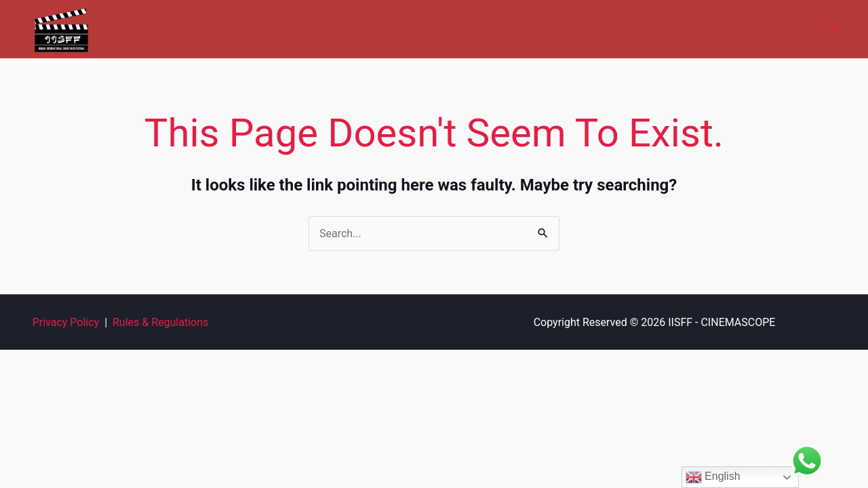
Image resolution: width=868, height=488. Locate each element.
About (339, 29)
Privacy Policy (66, 322)
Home (289, 29)
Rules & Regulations (160, 322)
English (713, 477)
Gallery (480, 29)
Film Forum (626, 29)
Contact (786, 29)
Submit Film (547, 29)
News (732, 29)
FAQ (686, 29)
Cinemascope (408, 29)
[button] (835, 29)
